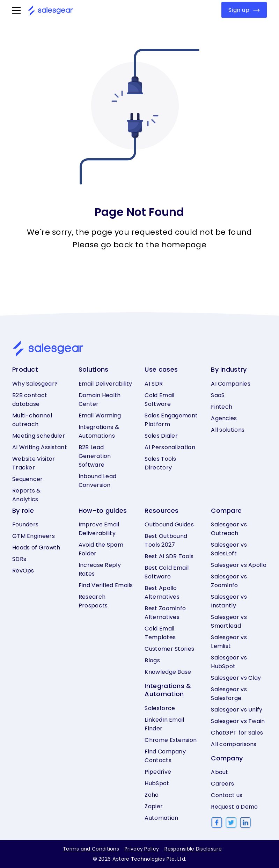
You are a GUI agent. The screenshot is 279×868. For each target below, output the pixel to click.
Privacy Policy (142, 849)
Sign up (244, 10)
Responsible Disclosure (193, 849)
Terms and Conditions (91, 849)
